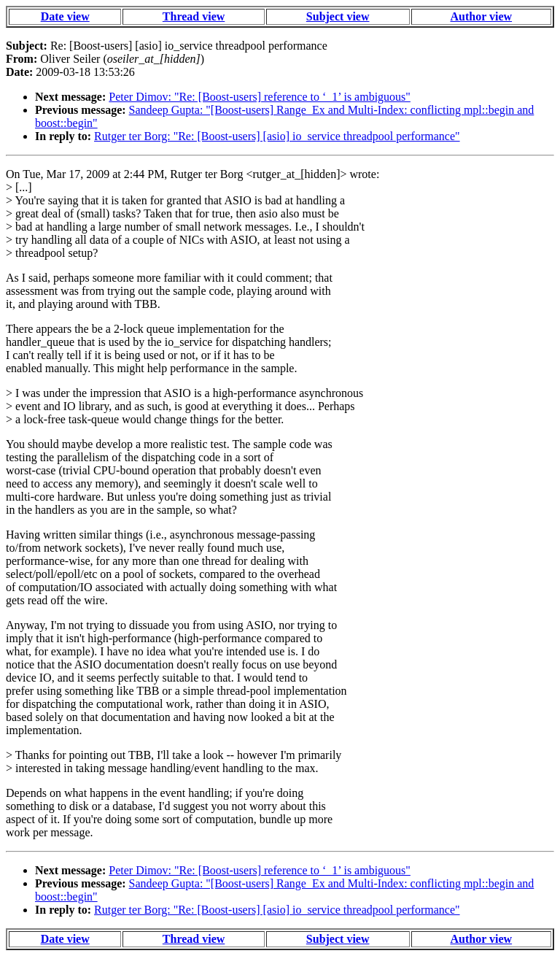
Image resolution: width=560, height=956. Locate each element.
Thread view (194, 16)
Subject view (338, 16)
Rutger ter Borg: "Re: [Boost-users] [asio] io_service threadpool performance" (277, 136)
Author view (482, 16)
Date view (65, 16)
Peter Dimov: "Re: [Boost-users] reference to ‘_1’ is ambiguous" (260, 97)
